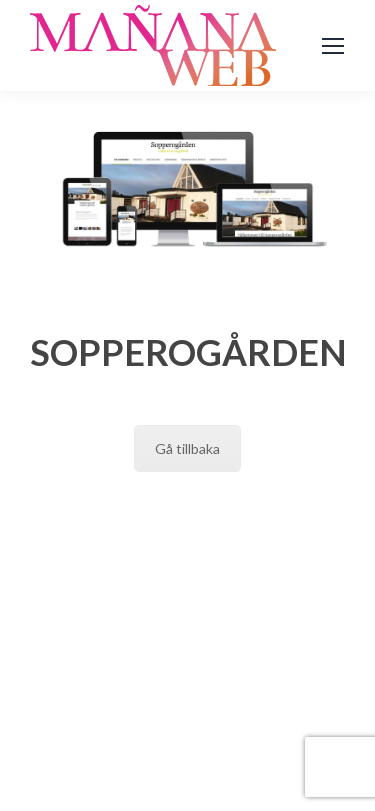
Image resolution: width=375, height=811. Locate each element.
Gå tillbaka (187, 448)
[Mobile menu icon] (333, 46)
